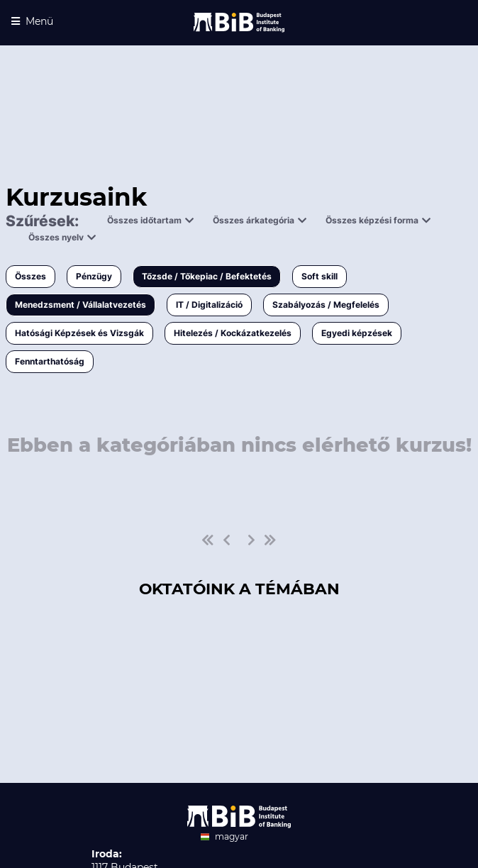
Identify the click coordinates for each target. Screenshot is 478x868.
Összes (30, 276)
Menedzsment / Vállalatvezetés (80, 305)
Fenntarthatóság (50, 361)
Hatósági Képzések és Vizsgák (79, 333)
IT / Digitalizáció (209, 305)
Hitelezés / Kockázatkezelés (233, 333)
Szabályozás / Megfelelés (326, 305)
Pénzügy (94, 276)
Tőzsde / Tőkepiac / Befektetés (207, 276)
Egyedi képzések (357, 333)
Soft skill (319, 276)
